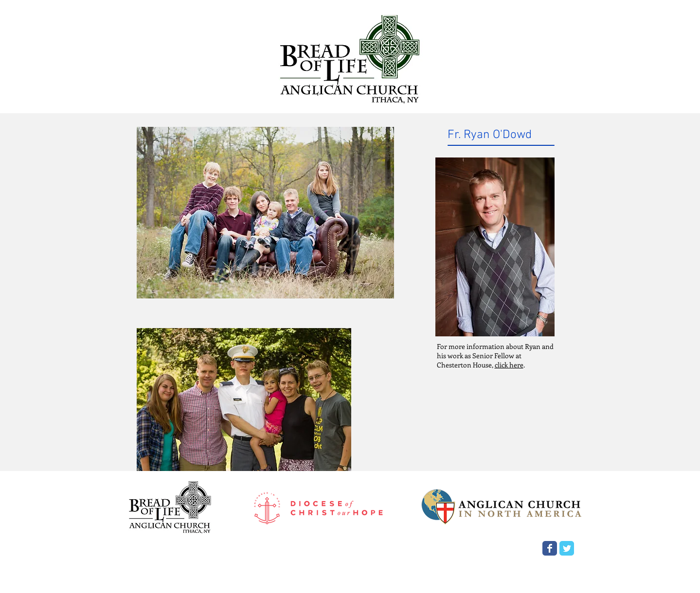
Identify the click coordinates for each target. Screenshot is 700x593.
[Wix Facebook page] (550, 548)
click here (509, 365)
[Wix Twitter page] (567, 548)
